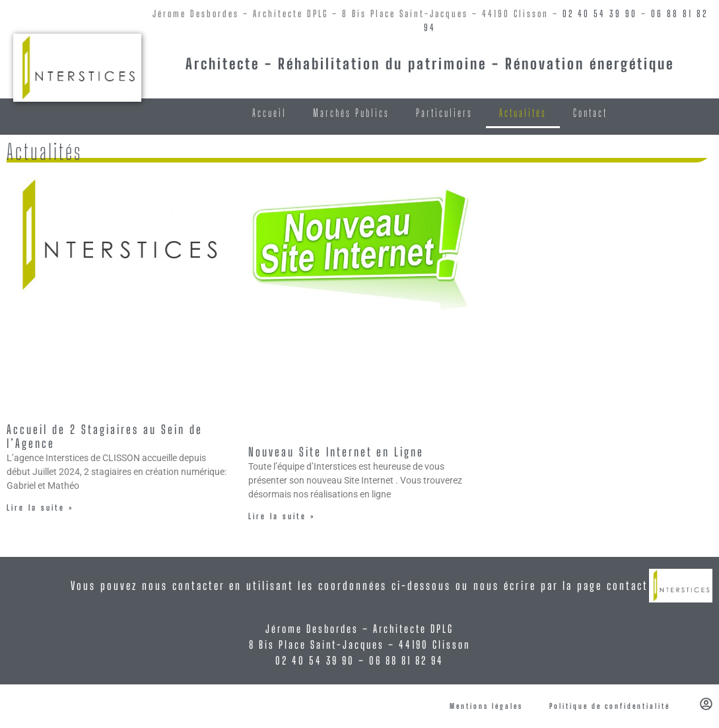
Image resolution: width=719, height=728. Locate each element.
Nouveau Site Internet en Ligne (336, 452)
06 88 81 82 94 (406, 660)
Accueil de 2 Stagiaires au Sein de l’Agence (105, 437)
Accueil (269, 113)
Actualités (523, 113)
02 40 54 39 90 (600, 14)
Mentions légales (486, 706)
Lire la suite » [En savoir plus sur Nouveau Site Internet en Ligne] (282, 516)
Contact (590, 113)
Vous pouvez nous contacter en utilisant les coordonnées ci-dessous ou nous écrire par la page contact (359, 586)
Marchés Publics (351, 113)
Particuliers (444, 113)
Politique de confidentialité (610, 706)
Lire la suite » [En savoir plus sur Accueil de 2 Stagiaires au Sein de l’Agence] (40, 508)
